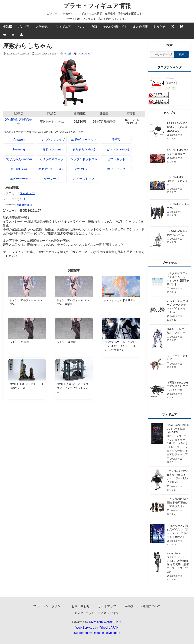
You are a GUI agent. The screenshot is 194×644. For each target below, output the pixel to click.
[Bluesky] (181, 27)
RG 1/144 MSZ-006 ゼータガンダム (177, 181)
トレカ (81, 27)
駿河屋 (116, 140)
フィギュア (63, 27)
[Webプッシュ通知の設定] (21, 35)
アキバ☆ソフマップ (51, 140)
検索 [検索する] (182, 54)
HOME (7, 27)
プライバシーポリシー (48, 606)
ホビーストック (84, 179)
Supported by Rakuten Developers (97, 633)
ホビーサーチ (19, 179)
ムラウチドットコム (84, 159)
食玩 (94, 27)
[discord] (13, 35)
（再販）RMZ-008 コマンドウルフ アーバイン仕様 (178, 386)
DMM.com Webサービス (105, 622)
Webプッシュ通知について (143, 606)
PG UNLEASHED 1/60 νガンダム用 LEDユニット (177, 127)
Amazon (19, 140)
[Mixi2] (4, 35)
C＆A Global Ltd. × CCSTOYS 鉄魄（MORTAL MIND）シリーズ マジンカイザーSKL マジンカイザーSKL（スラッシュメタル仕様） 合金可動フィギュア (178, 440)
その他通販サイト (115, 27)
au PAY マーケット (84, 140)
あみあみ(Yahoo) (84, 149)
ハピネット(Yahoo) (116, 149)
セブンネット (116, 159)
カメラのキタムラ (51, 159)
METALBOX (19, 169)
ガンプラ (24, 27)
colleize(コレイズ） (52, 169)
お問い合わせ (81, 606)
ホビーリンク (116, 169)
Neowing (19, 149)
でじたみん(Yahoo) (19, 159)
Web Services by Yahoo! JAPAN (97, 628)
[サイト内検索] (162, 54)
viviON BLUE (84, 169)
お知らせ (160, 27)
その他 (68, 54)
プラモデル (43, 27)
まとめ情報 (140, 27)
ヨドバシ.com (52, 149)
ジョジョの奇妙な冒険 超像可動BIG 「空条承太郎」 (177, 502)
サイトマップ (107, 606)
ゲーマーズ (51, 179)
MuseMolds (84, 54)
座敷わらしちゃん (52, 122)
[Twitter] (173, 27)
